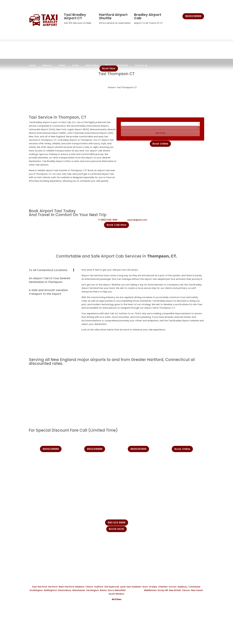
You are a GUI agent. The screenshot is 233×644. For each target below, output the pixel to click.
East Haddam (134, 587)
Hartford (53, 587)
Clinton (89, 587)
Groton (173, 587)
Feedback (123, 66)
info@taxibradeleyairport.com (183, 538)
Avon (145, 587)
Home (32, 66)
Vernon (186, 590)
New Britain (175, 590)
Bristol (103, 590)
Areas (76, 66)
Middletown (150, 590)
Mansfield (120, 590)
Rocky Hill (163, 590)
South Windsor (116, 594)
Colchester (194, 587)
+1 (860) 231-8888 (175, 525)
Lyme (123, 587)
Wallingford (50, 590)
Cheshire (163, 587)
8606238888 (193, 16)
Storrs (111, 590)
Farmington (93, 590)
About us (47, 66)
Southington (36, 590)
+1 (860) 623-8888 (175, 531)
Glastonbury (64, 590)
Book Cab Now (116, 225)
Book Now (109, 68)
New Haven (197, 590)
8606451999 (138, 449)
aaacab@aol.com (137, 220)
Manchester (79, 590)
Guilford (99, 587)
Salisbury (182, 587)
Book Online (160, 144)
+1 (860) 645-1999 (108, 220)
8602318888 (95, 449)
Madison (80, 587)
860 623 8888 (117, 523)
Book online (92, 66)
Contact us (141, 66)
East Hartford (40, 587)
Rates (62, 66)
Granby (153, 587)
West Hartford (66, 587)
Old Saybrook (112, 587)
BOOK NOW (116, 529)
